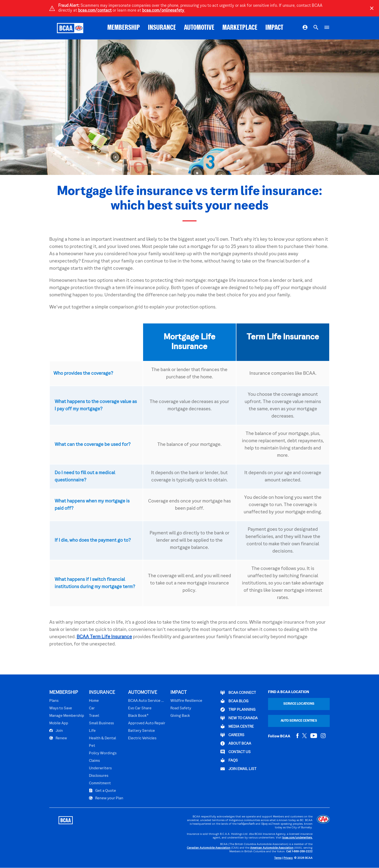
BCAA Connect (238, 693)
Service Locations (299, 704)
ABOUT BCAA (236, 743)
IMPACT (274, 28)
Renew (58, 738)
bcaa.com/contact (95, 11)
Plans (54, 701)
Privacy (288, 858)
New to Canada (239, 718)
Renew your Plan (106, 798)
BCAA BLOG (234, 701)
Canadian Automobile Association (209, 848)
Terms (278, 858)
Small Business (101, 723)
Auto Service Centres (299, 721)
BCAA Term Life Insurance (104, 637)
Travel (94, 716)
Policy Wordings (103, 753)
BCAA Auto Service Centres (147, 701)
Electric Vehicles (142, 738)
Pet (92, 746)
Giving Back (180, 716)
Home (94, 701)
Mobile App (59, 723)
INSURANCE (162, 28)
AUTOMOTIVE (199, 28)
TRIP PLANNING (238, 710)
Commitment (100, 783)
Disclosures (99, 776)
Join (56, 731)
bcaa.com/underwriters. (297, 838)
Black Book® (138, 716)
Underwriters (100, 768)
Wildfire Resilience (186, 701)
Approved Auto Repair (147, 723)
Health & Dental (102, 738)
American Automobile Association (272, 848)
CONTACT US (236, 752)
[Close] (372, 8)
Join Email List (238, 769)
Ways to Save (61, 708)
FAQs (229, 760)
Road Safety (181, 708)
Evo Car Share (140, 708)
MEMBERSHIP (124, 28)
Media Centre (237, 726)
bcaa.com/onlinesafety (164, 11)
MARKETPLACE (240, 28)
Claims (94, 761)
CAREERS (232, 735)
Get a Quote (102, 791)
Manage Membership (67, 716)
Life (92, 731)
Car (92, 708)
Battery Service (142, 731)
